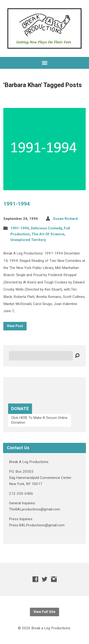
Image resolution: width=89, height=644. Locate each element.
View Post (15, 326)
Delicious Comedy (46, 228)
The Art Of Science (48, 234)
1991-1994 (17, 204)
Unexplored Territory (28, 240)
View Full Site (44, 612)
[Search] (41, 356)
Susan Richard (65, 219)
